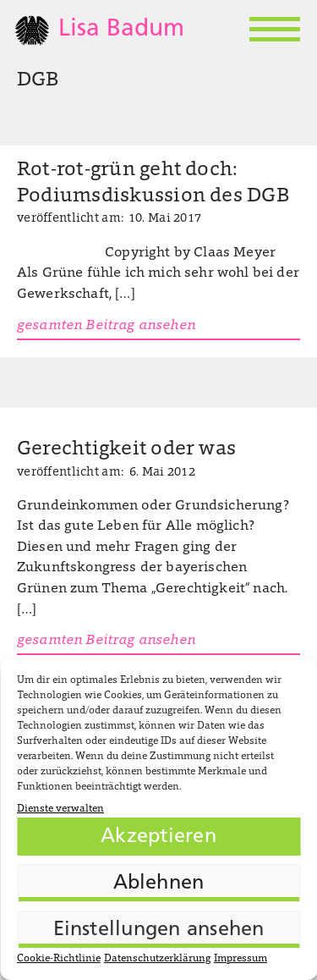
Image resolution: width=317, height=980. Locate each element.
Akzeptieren (158, 837)
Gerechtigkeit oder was (126, 450)
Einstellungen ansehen (159, 930)
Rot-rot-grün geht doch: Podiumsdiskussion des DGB (153, 184)
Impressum (240, 959)
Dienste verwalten (60, 809)
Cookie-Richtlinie (59, 959)
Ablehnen (159, 884)
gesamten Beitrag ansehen (106, 326)
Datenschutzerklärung (157, 959)
